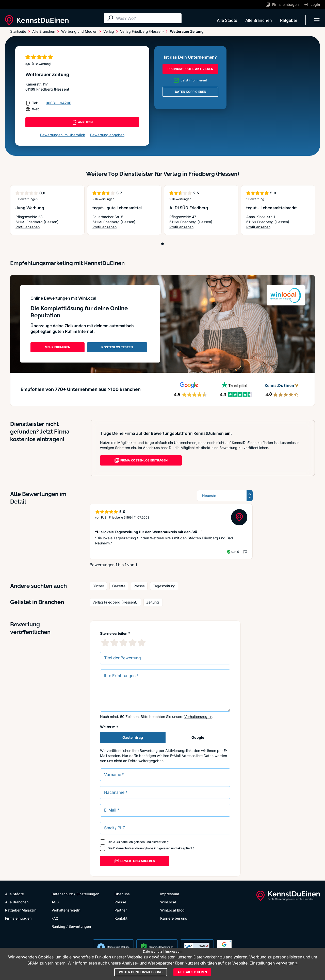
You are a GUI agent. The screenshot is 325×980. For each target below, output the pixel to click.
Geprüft (237, 552)
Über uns (122, 894)
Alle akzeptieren (192, 972)
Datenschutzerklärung (129, 848)
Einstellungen (88, 894)
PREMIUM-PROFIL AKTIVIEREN (190, 69)
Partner (121, 910)
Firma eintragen (18, 918)
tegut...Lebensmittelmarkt (272, 208)
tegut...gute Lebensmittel (117, 208)
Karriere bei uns (174, 918)
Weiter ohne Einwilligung (141, 972)
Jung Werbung (30, 208)
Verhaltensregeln (198, 717)
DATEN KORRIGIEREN (191, 92)
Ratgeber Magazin (21, 910)
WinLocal (168, 902)
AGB (117, 842)
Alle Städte (227, 20)
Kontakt (121, 918)
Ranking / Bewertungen (71, 926)
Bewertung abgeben (107, 135)
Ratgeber (289, 20)
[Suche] (148, 18)
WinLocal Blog (172, 910)
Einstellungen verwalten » (274, 963)
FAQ (55, 918)
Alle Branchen (259, 20)
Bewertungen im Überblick (63, 135)
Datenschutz (62, 894)
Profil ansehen (28, 227)
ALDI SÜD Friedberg (189, 208)
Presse (120, 902)
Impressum (170, 894)
